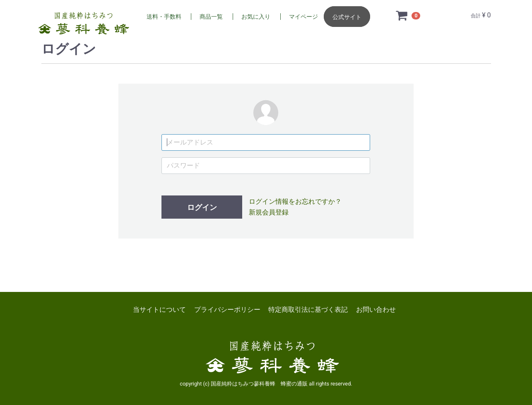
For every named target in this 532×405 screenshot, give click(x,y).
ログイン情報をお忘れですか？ (295, 201)
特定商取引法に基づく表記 (308, 310)
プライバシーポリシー (227, 310)
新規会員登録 (269, 212)
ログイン (202, 207)
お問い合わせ (376, 310)
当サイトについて (159, 310)
